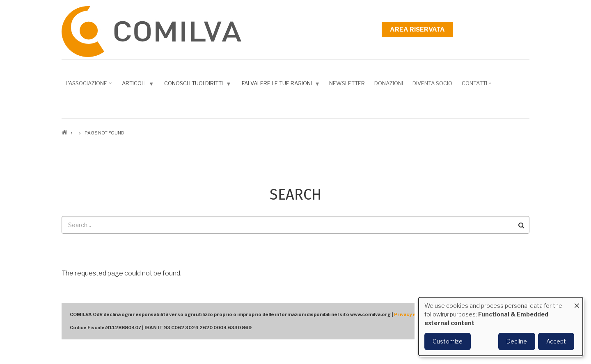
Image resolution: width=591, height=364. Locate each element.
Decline (517, 341)
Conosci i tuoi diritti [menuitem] (198, 85)
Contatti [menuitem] (478, 86)
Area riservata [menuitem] (417, 30)
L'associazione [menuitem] (89, 86)
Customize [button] (448, 341)
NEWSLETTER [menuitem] (347, 83)
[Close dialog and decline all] (577, 302)
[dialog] (501, 326)
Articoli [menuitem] (139, 85)
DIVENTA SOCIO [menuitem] (432, 83)
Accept (556, 341)
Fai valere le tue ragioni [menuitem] (282, 85)
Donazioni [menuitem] (389, 83)
